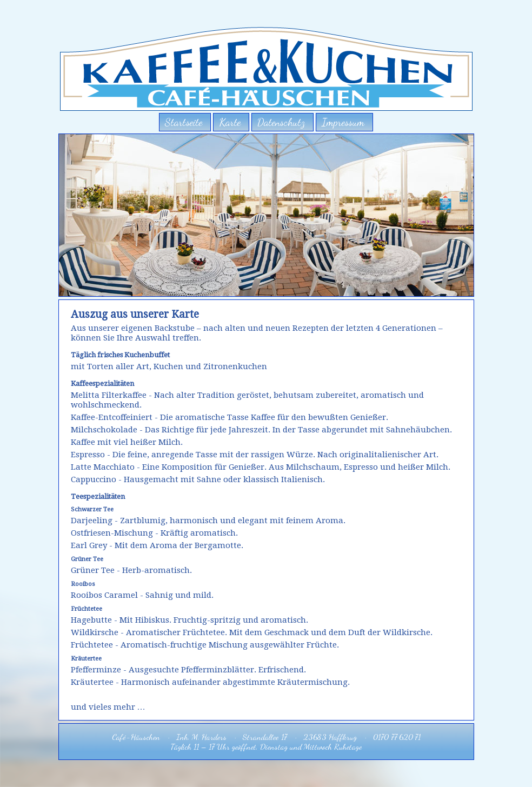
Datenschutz (281, 122)
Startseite (184, 122)
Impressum (343, 122)
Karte (230, 122)
